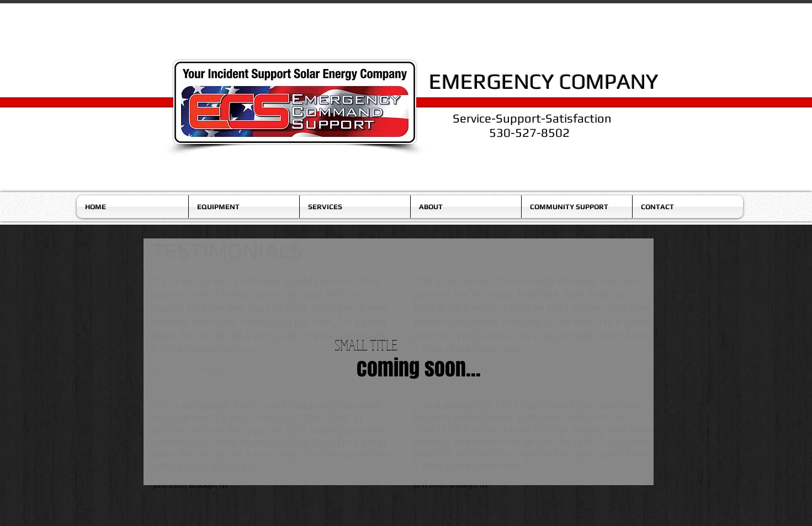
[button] (244, 207)
